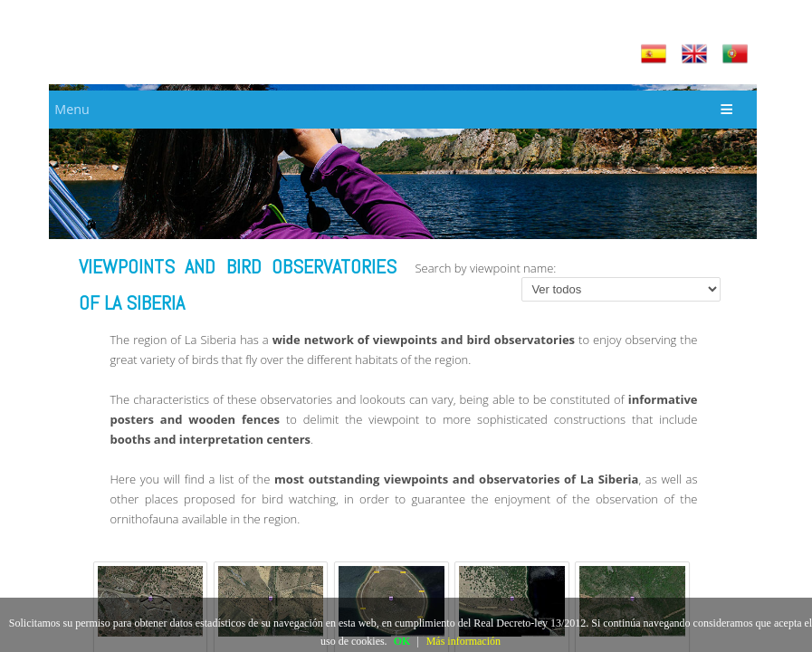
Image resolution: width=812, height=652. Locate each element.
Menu (72, 109)
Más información (463, 641)
